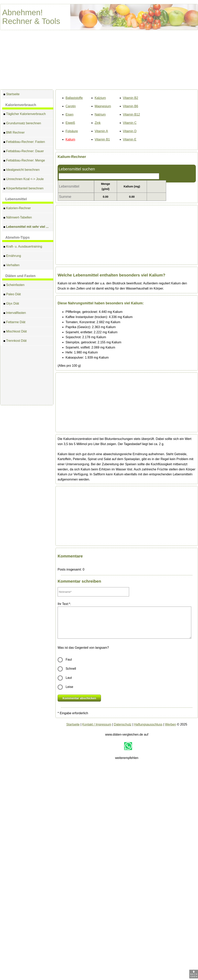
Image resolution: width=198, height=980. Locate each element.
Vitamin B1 (102, 139)
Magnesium (103, 106)
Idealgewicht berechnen (21, 170)
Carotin (71, 106)
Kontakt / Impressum (97, 724)
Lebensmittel (16, 199)
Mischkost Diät (15, 332)
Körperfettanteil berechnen (23, 189)
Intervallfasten (15, 313)
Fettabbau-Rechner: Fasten (24, 142)
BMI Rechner (14, 133)
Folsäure (72, 131)
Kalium (70, 139)
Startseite (11, 95)
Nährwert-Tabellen (18, 218)
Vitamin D (130, 131)
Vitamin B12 (131, 114)
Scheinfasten (14, 285)
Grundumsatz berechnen (22, 124)
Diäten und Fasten (20, 276)
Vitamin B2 (131, 98)
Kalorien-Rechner (17, 209)
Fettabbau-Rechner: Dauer (24, 152)
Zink (98, 123)
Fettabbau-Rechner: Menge (24, 161)
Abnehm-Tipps (18, 237)
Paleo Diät (12, 295)
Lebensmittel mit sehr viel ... (26, 227)
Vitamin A (101, 131)
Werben (170, 724)
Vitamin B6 (131, 106)
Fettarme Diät (14, 323)
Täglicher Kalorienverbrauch (25, 114)
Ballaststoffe (74, 98)
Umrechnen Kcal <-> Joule (24, 180)
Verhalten (11, 266)
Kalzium (100, 98)
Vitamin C (130, 123)
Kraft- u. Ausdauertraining (23, 247)
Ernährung (12, 256)
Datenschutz (123, 724)
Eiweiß (70, 123)
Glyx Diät (11, 304)
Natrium (100, 114)
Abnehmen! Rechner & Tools (31, 17)
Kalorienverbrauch (21, 105)
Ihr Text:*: (64, 604)
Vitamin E (130, 139)
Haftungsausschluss (148, 724)
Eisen (69, 114)
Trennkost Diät (15, 341)
